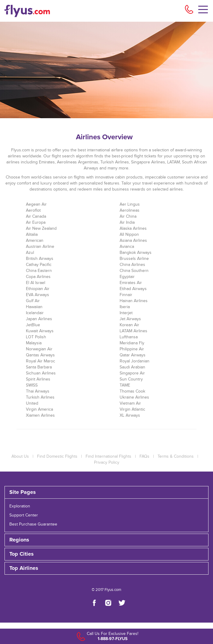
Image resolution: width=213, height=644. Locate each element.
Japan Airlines (39, 319)
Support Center (24, 515)
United (32, 403)
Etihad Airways (133, 289)
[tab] (107, 492)
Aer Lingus (130, 204)
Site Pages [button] (23, 492)
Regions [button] (19, 540)
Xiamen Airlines (40, 415)
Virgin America (39, 409)
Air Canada (36, 216)
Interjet (126, 313)
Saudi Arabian (132, 367)
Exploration (20, 506)
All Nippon (129, 235)
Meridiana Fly (132, 343)
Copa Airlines (38, 277)
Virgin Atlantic (132, 409)
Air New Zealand (41, 229)
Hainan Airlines (134, 301)
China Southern (134, 271)
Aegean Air (36, 204)
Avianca (127, 247)
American (35, 241)
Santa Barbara (39, 367)
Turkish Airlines (40, 397)
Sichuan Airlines (41, 373)
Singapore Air (132, 373)
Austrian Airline (40, 247)
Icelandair (35, 313)
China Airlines (132, 265)
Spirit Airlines (38, 379)
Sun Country (131, 379)
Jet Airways (130, 319)
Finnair (126, 295)
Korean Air (129, 325)
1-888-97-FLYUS (113, 639)
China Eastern (39, 271)
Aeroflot (33, 210)
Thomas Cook (132, 391)
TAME (125, 385)
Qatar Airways (133, 355)
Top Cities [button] (22, 554)
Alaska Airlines (133, 229)
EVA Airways (38, 295)
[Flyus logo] (36, 11)
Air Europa (36, 223)
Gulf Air (33, 301)
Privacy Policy (107, 462)
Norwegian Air (39, 349)
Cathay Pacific (39, 265)
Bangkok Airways (136, 253)
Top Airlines (24, 568)
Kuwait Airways (40, 331)
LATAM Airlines (133, 331)
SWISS (32, 385)
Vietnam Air (130, 403)
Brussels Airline (134, 259)
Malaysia (34, 343)
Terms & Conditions (176, 456)
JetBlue (33, 325)
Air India (127, 223)
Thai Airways (38, 391)
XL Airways (130, 415)
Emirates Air (131, 283)
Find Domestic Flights (57, 456)
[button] (107, 568)
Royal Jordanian (135, 361)
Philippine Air (132, 349)
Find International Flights (108, 456)
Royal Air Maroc (41, 361)
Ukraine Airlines (134, 397)
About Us (20, 456)
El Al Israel (36, 283)
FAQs (144, 456)
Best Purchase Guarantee (33, 524)
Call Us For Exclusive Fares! (113, 634)
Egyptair (127, 277)
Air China (128, 216)
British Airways (40, 259)
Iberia (125, 307)
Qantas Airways (40, 355)
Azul (30, 253)
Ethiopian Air (38, 289)
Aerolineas (130, 210)
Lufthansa (129, 337)
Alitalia (32, 235)
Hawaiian (34, 307)
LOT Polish (36, 337)
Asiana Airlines (133, 241)
